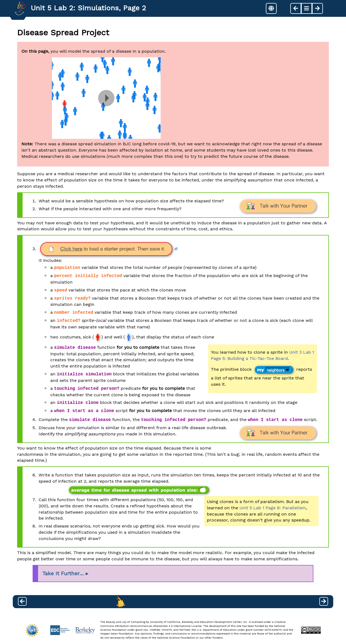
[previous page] (296, 8)
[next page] (317, 8)
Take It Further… (63, 574)
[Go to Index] (21, 8)
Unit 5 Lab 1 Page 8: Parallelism (273, 508)
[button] (271, 8)
